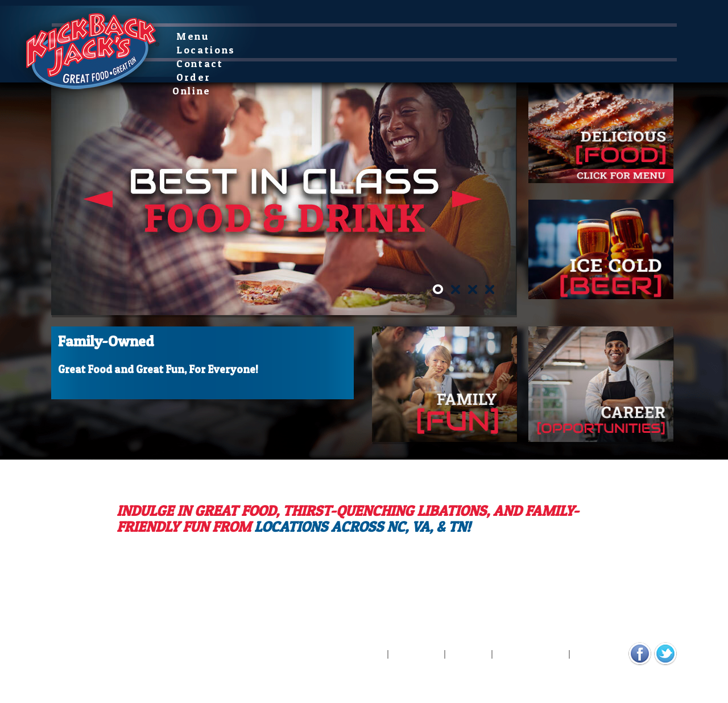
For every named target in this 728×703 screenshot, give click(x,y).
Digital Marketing (79, 660)
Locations (258, 36)
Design (129, 660)
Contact (325, 36)
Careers (469, 654)
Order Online (402, 36)
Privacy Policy (531, 654)
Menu (197, 36)
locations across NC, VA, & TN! (362, 526)
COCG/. (160, 660)
